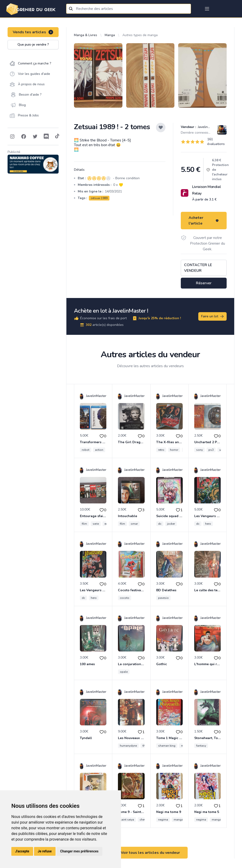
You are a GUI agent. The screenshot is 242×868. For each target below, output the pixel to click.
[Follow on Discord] (46, 136)
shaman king (167, 746)
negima (163, 820)
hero (208, 524)
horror (174, 450)
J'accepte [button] (22, 851)
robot (86, 450)
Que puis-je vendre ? (33, 45)
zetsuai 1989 (99, 198)
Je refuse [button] (45, 851)
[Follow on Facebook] (24, 136)
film (84, 524)
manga (178, 820)
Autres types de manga (140, 35)
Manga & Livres (86, 35)
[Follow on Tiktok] (57, 136)
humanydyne (128, 746)
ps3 (211, 450)
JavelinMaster (207, 127)
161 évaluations (216, 142)
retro (161, 450)
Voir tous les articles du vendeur (150, 853)
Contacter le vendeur (198, 268)
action (99, 450)
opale (124, 672)
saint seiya (127, 820)
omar (134, 524)
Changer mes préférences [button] (79, 851)
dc (160, 524)
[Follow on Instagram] (12, 136)
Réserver (204, 283)
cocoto (125, 598)
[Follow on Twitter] (35, 136)
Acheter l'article (204, 221)
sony (199, 450)
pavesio (163, 598)
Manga (110, 35)
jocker (171, 524)
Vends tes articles (33, 32)
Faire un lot (213, 316)
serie (96, 524)
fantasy (201, 746)
